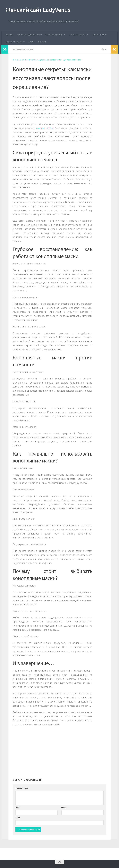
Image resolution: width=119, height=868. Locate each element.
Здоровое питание (23, 49)
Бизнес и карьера (14, 42)
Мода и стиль (98, 35)
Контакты (43, 42)
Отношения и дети (54, 35)
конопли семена (45, 128)
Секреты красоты (78, 35)
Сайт (18, 818)
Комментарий (22, 788)
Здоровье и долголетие (28, 35)
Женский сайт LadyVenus (38, 10)
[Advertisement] (52, 749)
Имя (18, 807)
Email (64, 807)
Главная (9, 35)
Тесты (31, 42)
